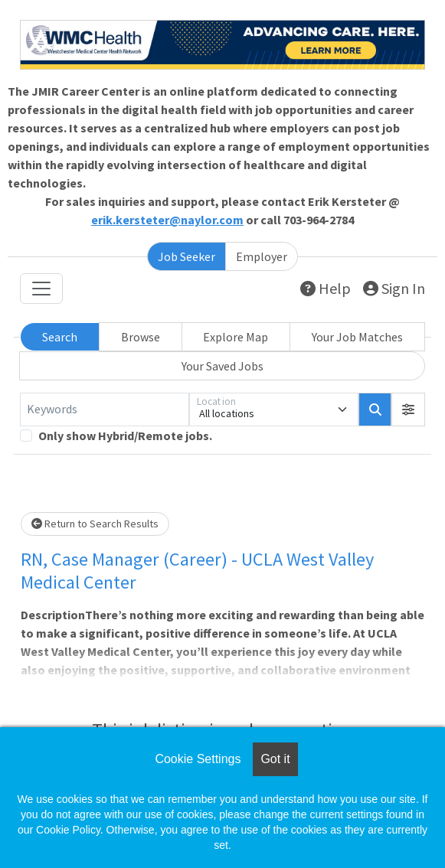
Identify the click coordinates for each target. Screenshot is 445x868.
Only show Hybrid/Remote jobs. (125, 436)
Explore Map (236, 337)
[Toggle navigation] (41, 289)
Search (60, 337)
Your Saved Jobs (222, 366)
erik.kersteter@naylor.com (167, 220)
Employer (262, 256)
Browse (141, 337)
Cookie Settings (198, 759)
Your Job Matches (357, 337)
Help (326, 288)
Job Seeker (187, 256)
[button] (408, 410)
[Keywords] (105, 410)
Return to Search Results (95, 524)
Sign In (394, 288)
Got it (275, 759)
